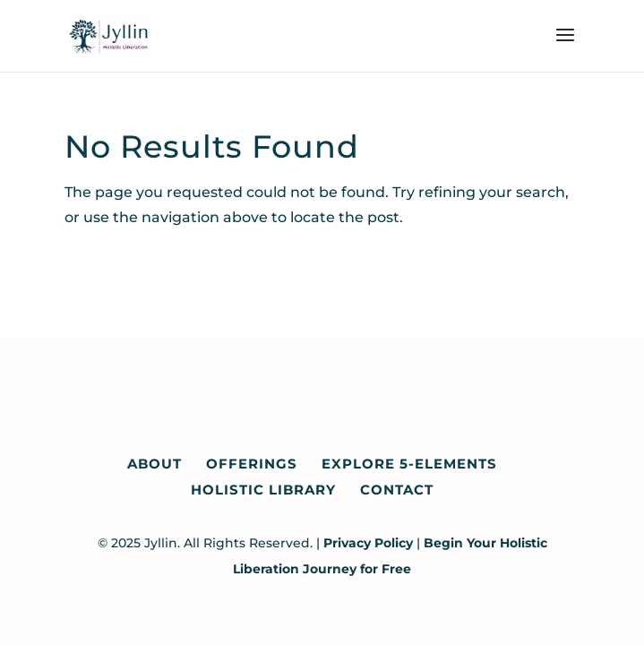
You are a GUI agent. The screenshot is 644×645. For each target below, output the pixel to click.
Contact (397, 490)
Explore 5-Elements (409, 464)
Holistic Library (263, 490)
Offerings (252, 464)
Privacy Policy (368, 543)
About (155, 464)
